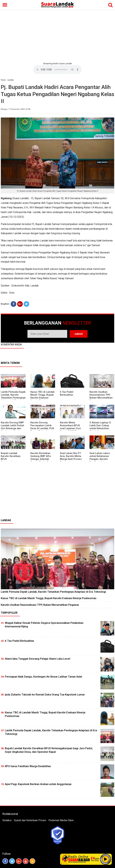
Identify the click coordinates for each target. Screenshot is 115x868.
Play (106, 859)
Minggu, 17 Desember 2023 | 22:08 (16, 109)
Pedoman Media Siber (61, 820)
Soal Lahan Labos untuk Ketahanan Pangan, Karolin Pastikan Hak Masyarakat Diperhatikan (100, 460)
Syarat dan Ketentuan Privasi (30, 820)
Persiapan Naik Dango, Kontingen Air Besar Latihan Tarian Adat (43, 677)
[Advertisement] (57, 36)
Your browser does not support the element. (57, 70)
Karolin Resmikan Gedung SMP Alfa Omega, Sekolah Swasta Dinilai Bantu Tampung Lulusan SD (42, 459)
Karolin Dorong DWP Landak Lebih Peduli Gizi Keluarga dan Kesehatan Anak (12, 427)
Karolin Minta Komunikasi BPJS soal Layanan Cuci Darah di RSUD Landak (70, 428)
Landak (10, 80)
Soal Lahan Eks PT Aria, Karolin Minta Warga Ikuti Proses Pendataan (71, 458)
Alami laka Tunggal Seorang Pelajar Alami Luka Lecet (38, 659)
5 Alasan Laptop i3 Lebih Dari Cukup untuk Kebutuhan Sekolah (100, 427)
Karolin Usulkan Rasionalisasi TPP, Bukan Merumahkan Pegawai (101, 396)
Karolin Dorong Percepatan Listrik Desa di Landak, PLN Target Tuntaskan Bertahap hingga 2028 (42, 430)
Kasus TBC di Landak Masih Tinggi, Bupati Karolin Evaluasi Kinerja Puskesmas (42, 396)
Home (3, 80)
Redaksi (7, 820)
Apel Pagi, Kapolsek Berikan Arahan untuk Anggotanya (38, 784)
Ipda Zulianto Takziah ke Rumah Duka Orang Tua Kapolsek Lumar (45, 694)
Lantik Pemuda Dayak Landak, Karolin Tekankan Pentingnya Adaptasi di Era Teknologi (13, 398)
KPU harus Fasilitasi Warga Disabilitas (28, 766)
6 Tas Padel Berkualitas (67, 393)
